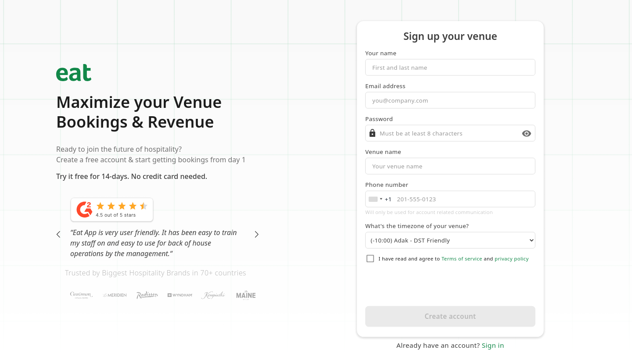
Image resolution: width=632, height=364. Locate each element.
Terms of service (462, 259)
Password (379, 119)
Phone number (387, 185)
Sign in (493, 345)
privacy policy (512, 259)
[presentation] (451, 285)
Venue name (383, 152)
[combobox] (380, 199)
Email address (385, 86)
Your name (381, 53)
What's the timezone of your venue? (417, 226)
